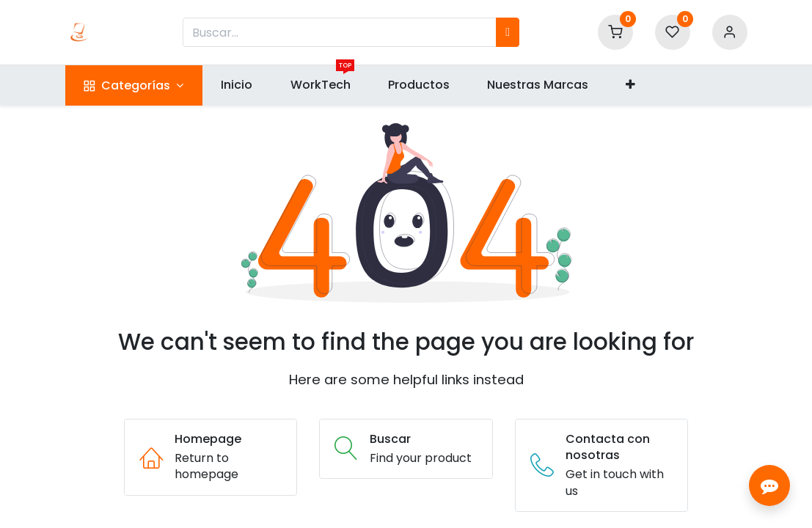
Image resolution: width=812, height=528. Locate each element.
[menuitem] (237, 85)
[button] (631, 85)
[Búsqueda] (508, 32)
